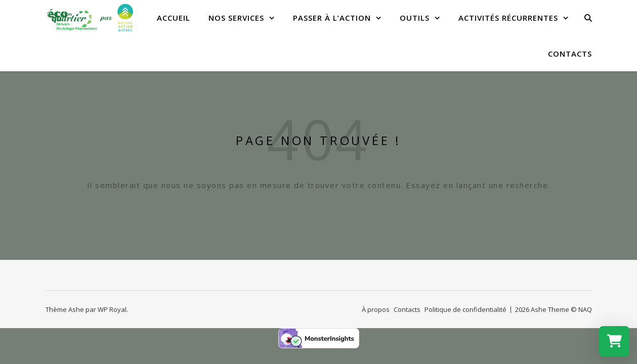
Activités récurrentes (508, 18)
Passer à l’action (332, 18)
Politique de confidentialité (465, 309)
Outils (415, 18)
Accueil (174, 18)
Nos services (236, 18)
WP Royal (112, 309)
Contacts (570, 54)
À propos (376, 309)
